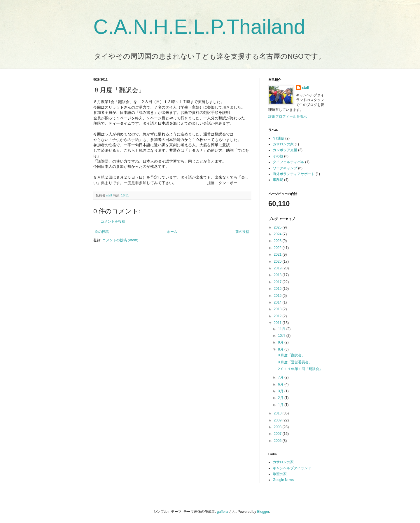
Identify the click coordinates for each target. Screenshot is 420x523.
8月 (281, 349)
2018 (278, 275)
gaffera (222, 512)
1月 (281, 405)
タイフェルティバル (288, 162)
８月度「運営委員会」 (295, 362)
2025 (278, 227)
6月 (281, 384)
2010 (278, 413)
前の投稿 (242, 232)
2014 (278, 302)
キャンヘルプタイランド (292, 468)
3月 (281, 391)
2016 (278, 289)
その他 (278, 156)
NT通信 (279, 138)
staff (306, 88)
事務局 (278, 180)
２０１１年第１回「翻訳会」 (300, 369)
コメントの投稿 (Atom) (120, 240)
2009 (278, 420)
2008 (278, 427)
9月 (281, 342)
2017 (278, 282)
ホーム (172, 232)
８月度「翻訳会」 (291, 355)
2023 (278, 241)
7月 (281, 377)
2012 (278, 316)
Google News (283, 480)
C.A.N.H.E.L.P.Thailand (199, 27)
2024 (278, 234)
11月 (282, 329)
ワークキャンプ (285, 168)
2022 (278, 248)
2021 (278, 254)
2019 (278, 268)
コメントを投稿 (113, 222)
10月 (282, 336)
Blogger (263, 512)
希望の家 (280, 474)
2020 (278, 261)
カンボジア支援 (285, 150)
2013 (278, 309)
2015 (278, 296)
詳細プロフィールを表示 (288, 116)
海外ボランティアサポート (294, 174)
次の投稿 (102, 232)
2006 (278, 441)
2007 (278, 434)
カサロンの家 (283, 144)
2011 (278, 323)
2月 (281, 398)
